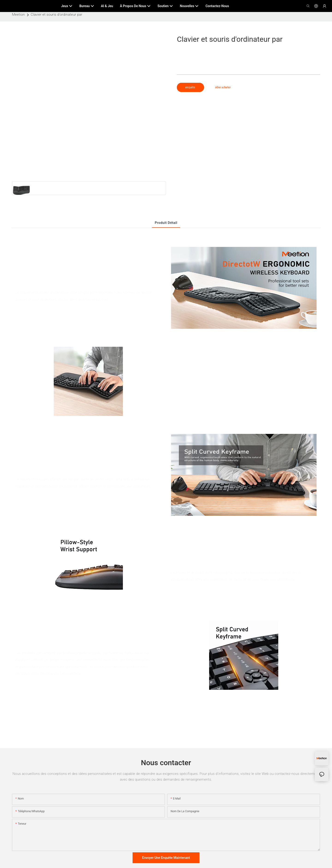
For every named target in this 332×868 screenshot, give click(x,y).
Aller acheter (223, 87)
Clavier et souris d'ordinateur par (56, 15)
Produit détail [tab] (166, 223)
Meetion (18, 15)
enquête (190, 87)
